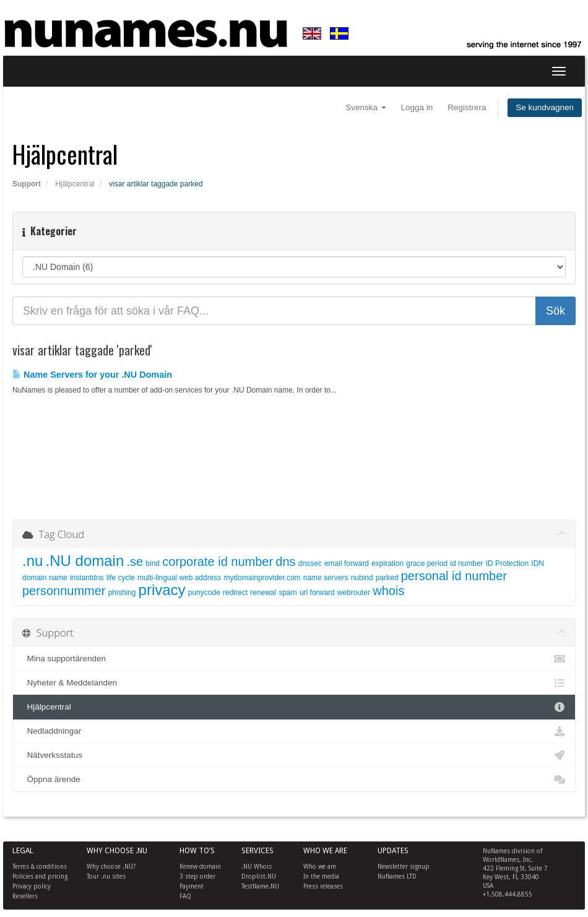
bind (153, 563)
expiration (387, 563)
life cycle (121, 578)
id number (466, 563)
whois (388, 591)
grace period (427, 563)
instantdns (87, 578)
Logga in (417, 107)
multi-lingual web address (179, 578)
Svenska (366, 107)
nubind (362, 578)
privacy (162, 590)
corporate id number (218, 562)
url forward (317, 593)
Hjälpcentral (75, 184)
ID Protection (507, 563)
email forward (347, 563)
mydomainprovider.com (262, 578)
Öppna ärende (294, 780)
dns (285, 562)
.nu (32, 561)
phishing (122, 593)
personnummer (64, 591)
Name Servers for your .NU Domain (92, 375)
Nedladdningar (294, 731)
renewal (263, 593)
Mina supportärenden (294, 659)
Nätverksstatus (294, 755)
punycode (204, 593)
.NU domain (85, 561)
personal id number (454, 576)
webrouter (354, 593)
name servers (326, 578)
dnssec (310, 563)
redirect (235, 593)
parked (387, 578)
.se (135, 562)
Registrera (467, 107)
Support (27, 184)
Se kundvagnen (545, 107)
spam (288, 593)
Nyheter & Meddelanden (294, 683)
